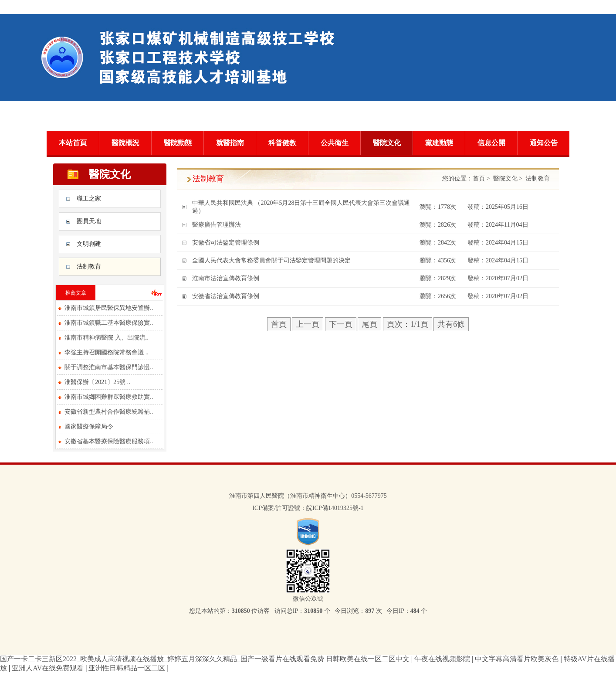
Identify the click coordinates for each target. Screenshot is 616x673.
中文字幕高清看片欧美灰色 (518, 659)
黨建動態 (439, 143)
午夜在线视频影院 (443, 659)
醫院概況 (125, 143)
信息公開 (491, 143)
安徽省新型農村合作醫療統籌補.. (109, 412)
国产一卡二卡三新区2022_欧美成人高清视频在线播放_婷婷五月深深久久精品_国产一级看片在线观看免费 (162, 659)
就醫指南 (230, 143)
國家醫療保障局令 (89, 427)
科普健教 (282, 143)
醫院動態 (178, 143)
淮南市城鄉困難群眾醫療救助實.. (109, 397)
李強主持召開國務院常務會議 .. (107, 352)
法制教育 (89, 267)
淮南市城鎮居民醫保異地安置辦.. (109, 308)
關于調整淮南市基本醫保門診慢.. (109, 367)
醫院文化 (387, 143)
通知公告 (544, 143)
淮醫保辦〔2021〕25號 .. (97, 382)
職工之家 (89, 199)
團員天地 (89, 221)
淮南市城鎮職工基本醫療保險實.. (109, 323)
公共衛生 (335, 143)
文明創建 (89, 244)
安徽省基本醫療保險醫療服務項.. (109, 441)
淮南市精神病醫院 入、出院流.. (107, 338)
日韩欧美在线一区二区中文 (369, 659)
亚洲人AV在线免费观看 (49, 668)
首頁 (479, 178)
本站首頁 (73, 143)
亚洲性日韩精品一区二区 (128, 668)
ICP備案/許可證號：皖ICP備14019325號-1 (308, 508)
